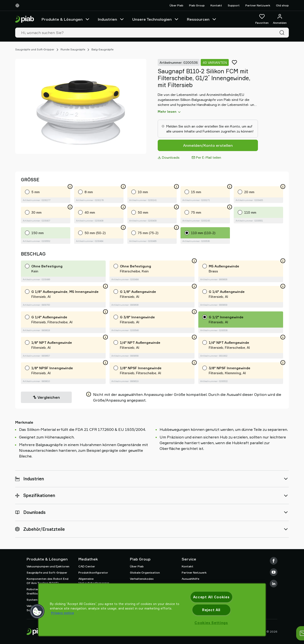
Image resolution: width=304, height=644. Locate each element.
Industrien (111, 19)
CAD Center (87, 566)
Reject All (211, 610)
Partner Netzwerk (258, 5)
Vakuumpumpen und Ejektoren (48, 566)
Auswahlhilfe (190, 579)
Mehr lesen (169, 112)
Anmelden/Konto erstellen (208, 145)
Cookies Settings (211, 623)
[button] (37, 611)
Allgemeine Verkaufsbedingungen (94, 581)
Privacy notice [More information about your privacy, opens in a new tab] (62, 613)
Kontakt (216, 5)
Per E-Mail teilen (206, 157)
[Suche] (283, 33)
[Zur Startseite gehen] (25, 19)
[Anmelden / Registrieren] (280, 19)
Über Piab (176, 5)
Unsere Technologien (156, 19)
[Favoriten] (262, 19)
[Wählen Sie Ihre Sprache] (18, 5)
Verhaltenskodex (142, 579)
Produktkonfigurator (93, 573)
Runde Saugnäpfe (73, 49)
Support (234, 5)
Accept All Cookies (211, 597)
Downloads (169, 157)
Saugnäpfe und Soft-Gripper (35, 49)
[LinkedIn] (274, 584)
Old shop (282, 5)
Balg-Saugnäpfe (102, 49)
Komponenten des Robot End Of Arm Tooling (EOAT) (47, 581)
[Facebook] (274, 561)
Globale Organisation (145, 573)
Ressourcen (202, 19)
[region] (152, 610)
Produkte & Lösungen (66, 19)
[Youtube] (274, 572)
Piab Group (197, 5)
